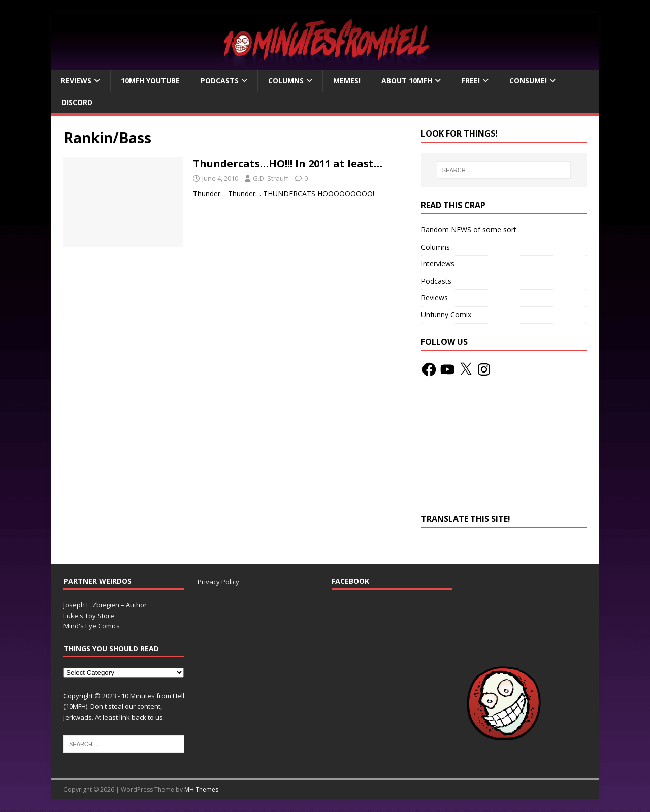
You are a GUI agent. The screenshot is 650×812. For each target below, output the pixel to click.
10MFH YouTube (150, 80)
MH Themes (201, 789)
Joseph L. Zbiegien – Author (105, 605)
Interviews (438, 264)
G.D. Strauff (271, 178)
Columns (286, 80)
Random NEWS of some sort (469, 230)
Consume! (528, 80)
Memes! (347, 80)
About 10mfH (407, 80)
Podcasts (220, 80)
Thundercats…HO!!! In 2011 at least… (288, 164)
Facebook (350, 581)
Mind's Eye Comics (92, 626)
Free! (471, 80)
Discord (77, 102)
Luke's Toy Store (89, 616)
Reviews (76, 80)
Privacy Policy (218, 582)
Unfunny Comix (446, 314)
